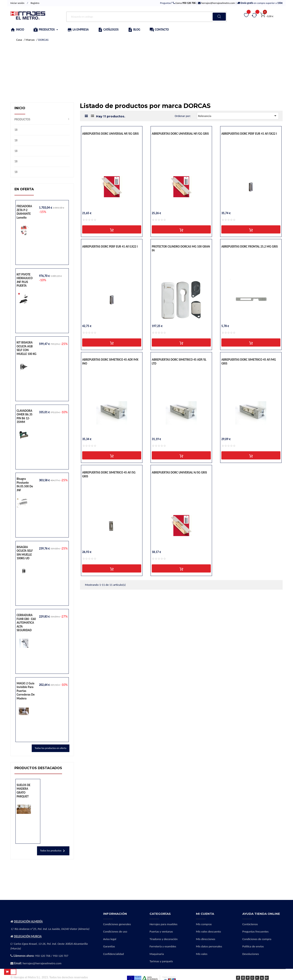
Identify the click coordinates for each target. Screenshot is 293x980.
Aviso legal (110, 939)
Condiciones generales (117, 924)
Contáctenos (250, 924)
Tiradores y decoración (164, 939)
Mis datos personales (209, 946)
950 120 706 (43, 956)
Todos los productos (53, 851)
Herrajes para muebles (163, 924)
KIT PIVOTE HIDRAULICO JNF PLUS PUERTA (25, 280)
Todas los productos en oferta (51, 748)
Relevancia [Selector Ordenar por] (238, 116)
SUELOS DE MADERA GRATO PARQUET (24, 791)
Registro (35, 3)
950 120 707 (61, 956)
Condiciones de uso (115, 932)
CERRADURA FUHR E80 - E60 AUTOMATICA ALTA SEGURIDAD (26, 623)
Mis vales (202, 954)
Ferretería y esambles (163, 946)
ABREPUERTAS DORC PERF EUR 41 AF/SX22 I (249, 134)
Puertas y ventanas (161, 932)
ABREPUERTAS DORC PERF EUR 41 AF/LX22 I (110, 247)
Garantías (109, 946)
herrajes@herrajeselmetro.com (218, 3)
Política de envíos (253, 946)
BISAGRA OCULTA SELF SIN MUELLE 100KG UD (25, 553)
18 (16, 130)
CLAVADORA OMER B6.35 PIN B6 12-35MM (25, 416)
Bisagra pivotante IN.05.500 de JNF (25, 484)
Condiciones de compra (257, 939)
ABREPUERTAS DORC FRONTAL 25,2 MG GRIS (250, 247)
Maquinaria (157, 954)
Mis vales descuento (208, 932)
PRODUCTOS (22, 119)
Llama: (185, 3)
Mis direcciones (206, 939)
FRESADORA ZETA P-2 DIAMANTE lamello (24, 212)
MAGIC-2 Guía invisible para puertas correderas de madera (26, 691)
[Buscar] (147, 17)
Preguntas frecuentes (255, 932)
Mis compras (204, 924)
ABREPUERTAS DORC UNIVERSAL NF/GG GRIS (180, 134)
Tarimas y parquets (161, 961)
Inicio (20, 108)
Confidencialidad (114, 954)
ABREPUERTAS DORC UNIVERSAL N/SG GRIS (179, 472)
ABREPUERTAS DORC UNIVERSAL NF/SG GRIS (110, 134)
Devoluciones (251, 954)
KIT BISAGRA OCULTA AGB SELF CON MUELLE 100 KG (27, 348)
